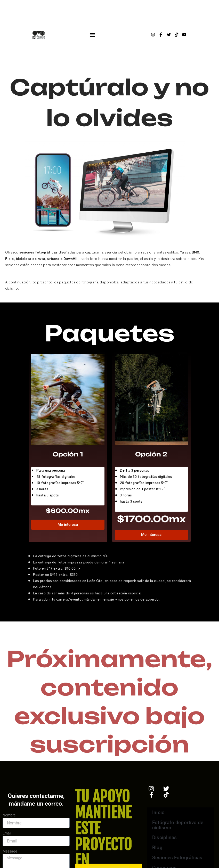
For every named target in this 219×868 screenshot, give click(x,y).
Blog (157, 847)
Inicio (158, 811)
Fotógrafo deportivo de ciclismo (177, 824)
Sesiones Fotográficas (177, 858)
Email (7, 833)
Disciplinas (168, 837)
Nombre (9, 815)
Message (10, 851)
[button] (92, 35)
